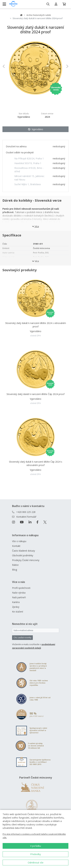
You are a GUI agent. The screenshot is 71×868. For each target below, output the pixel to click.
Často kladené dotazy (24, 551)
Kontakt (16, 546)
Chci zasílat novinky (22, 638)
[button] (7, 66)
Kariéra (16, 602)
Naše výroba (19, 593)
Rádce (15, 565)
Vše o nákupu (19, 541)
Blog (15, 570)
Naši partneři (19, 597)
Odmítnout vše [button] (36, 863)
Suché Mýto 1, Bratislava (28, 184)
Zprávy (16, 607)
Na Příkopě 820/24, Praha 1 (29, 158)
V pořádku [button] (36, 846)
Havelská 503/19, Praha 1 (28, 163)
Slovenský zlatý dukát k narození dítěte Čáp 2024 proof (35, 394)
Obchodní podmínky (23, 555)
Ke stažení (18, 612)
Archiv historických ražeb (39, 15)
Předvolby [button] (35, 854)
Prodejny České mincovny (26, 560)
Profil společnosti (21, 588)
